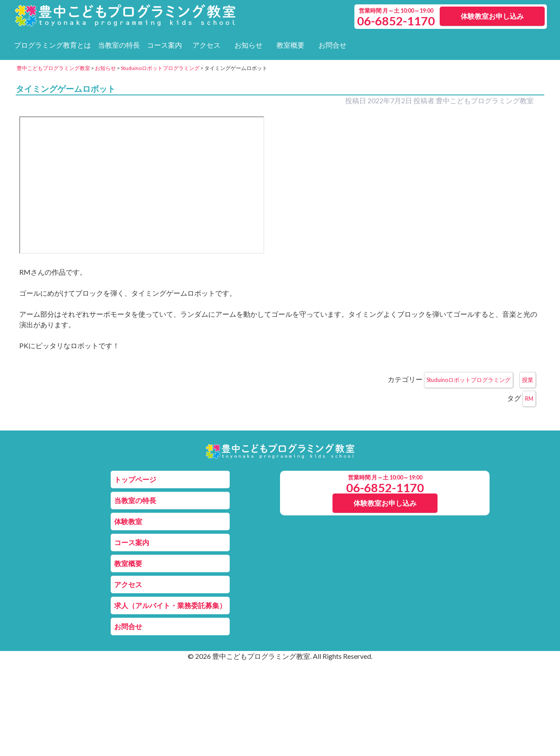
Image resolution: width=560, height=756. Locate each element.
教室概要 (290, 45)
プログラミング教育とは (52, 45)
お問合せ (332, 45)
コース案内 (164, 45)
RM (529, 399)
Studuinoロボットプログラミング (469, 380)
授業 (528, 380)
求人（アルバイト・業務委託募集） (170, 605)
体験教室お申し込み (492, 16)
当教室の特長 (119, 45)
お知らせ (248, 45)
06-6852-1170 (385, 488)
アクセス (206, 45)
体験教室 (128, 521)
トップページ (135, 479)
